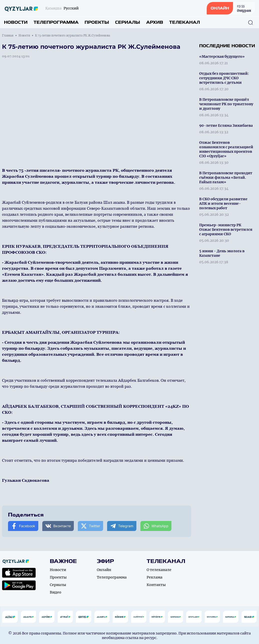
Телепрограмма (56, 22)
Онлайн (104, 570)
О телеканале (159, 570)
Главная (8, 35)
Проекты (97, 22)
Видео (56, 592)
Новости (16, 22)
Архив (155, 22)
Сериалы (128, 22)
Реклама (155, 577)
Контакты (156, 585)
